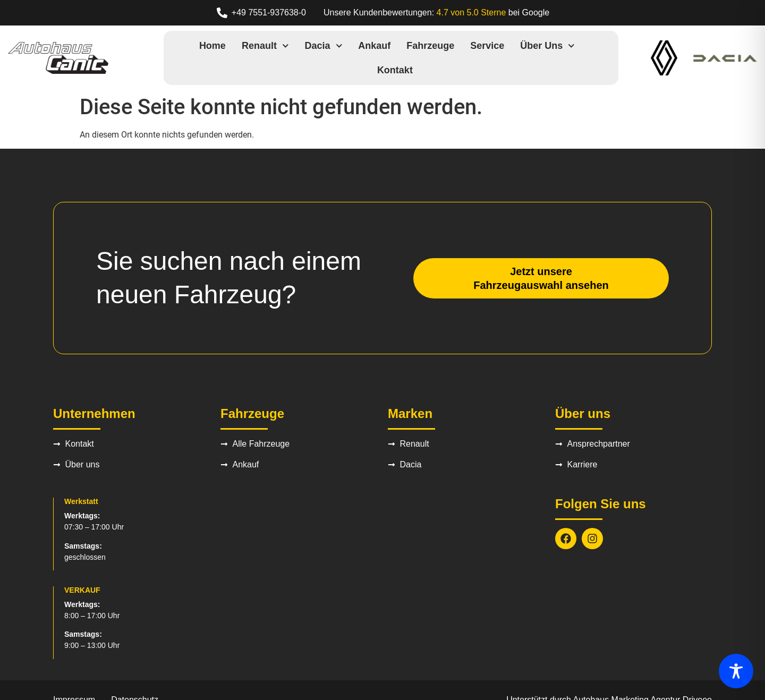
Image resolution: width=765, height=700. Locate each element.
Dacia (324, 46)
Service (487, 46)
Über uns (547, 46)
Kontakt (395, 70)
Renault (265, 46)
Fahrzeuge (430, 46)
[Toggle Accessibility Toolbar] (736, 671)
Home (212, 46)
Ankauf (374, 46)
